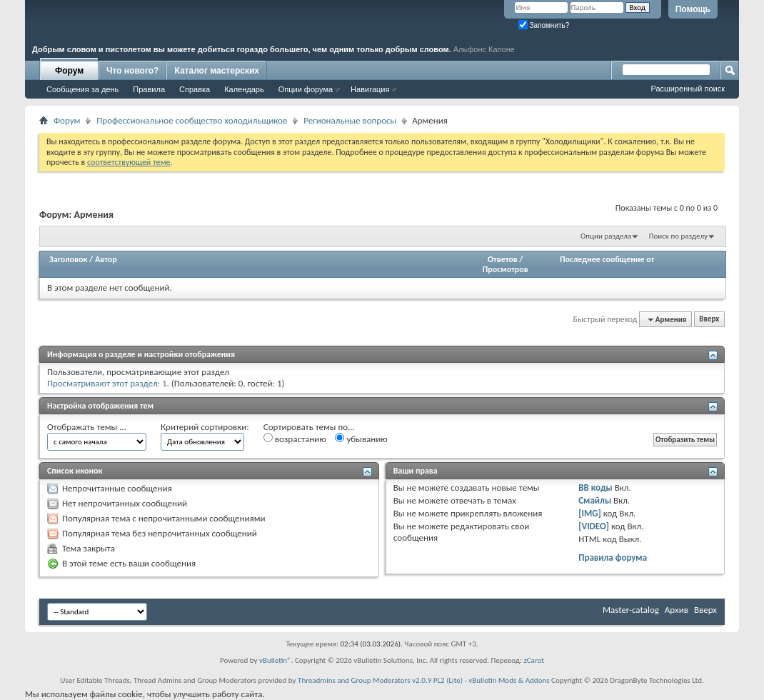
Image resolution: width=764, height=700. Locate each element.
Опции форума (306, 89)
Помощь (693, 9)
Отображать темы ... (87, 427)
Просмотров (506, 269)
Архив (677, 610)
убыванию (361, 439)
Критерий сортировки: (205, 427)
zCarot (534, 660)
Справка (195, 89)
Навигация (370, 89)
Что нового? (132, 71)
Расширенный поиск (688, 89)
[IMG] (590, 513)
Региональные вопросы (350, 120)
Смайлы (595, 500)
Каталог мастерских (217, 71)
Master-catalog (631, 610)
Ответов (503, 259)
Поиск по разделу (678, 236)
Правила (149, 89)
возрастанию (295, 439)
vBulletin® (275, 660)
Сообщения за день (82, 89)
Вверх (709, 320)
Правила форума (613, 557)
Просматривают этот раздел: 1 (107, 383)
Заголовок (68, 259)
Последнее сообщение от (607, 259)
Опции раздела (606, 236)
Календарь (244, 89)
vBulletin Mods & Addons (509, 680)
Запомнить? (544, 25)
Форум (69, 71)
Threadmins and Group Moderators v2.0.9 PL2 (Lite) (380, 680)
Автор (106, 259)
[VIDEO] (594, 526)
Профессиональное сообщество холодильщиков (192, 120)
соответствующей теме (129, 162)
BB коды (595, 487)
